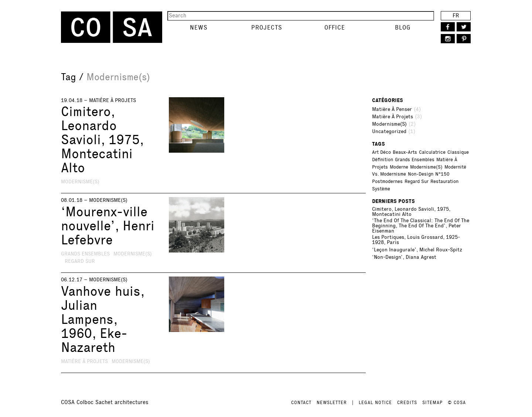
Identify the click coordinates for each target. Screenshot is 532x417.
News (199, 28)
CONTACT (301, 403)
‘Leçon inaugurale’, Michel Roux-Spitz (417, 250)
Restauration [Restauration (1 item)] (444, 182)
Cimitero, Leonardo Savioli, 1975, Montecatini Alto (102, 140)
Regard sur (80, 261)
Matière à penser (392, 109)
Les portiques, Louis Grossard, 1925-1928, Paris (416, 240)
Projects (267, 28)
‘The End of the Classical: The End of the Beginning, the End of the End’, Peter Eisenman (421, 226)
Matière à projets (112, 100)
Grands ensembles (85, 254)
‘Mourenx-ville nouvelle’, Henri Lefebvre (108, 226)
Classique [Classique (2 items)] (458, 152)
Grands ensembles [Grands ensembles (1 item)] (415, 160)
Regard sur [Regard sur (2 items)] (417, 182)
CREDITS (407, 403)
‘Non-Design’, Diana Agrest (404, 257)
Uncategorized (389, 132)
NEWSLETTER (332, 403)
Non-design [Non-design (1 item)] (421, 174)
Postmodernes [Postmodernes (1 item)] (387, 182)
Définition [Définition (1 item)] (383, 160)
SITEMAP (432, 403)
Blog (403, 28)
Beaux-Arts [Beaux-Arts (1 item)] (405, 152)
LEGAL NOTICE (375, 403)
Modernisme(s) (80, 182)
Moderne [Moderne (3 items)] (399, 167)
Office (335, 28)
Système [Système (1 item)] (381, 189)
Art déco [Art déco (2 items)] (381, 152)
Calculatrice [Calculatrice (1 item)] (432, 152)
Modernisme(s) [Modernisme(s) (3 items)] (426, 167)
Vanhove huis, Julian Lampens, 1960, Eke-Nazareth (103, 319)
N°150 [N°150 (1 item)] (442, 174)
